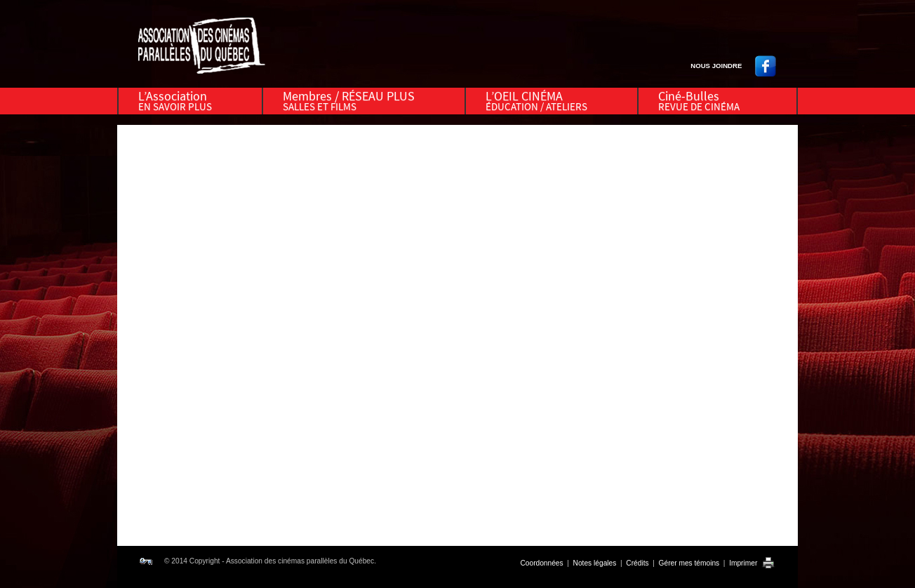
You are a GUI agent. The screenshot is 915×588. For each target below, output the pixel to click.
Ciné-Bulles (699, 100)
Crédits (637, 563)
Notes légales (595, 563)
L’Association (175, 100)
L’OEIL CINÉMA (536, 100)
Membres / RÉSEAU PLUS (349, 100)
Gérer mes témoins (689, 563)
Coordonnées (541, 563)
